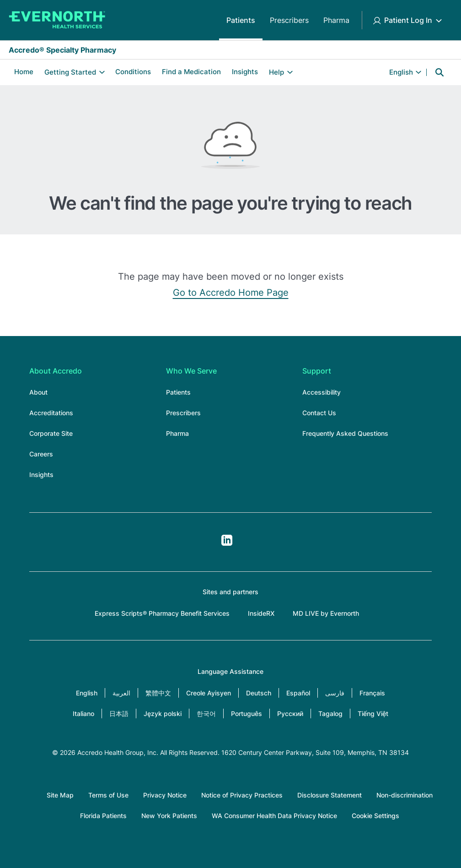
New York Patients (169, 816)
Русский (290, 713)
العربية (121, 693)
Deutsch (259, 693)
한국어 (206, 713)
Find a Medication (191, 72)
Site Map (60, 795)
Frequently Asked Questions (345, 433)
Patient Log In (408, 20)
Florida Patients (103, 816)
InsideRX (261, 613)
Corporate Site (51, 433)
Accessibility (322, 392)
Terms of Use (108, 795)
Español (298, 693)
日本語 (119, 713)
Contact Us (319, 413)
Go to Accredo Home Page (231, 293)
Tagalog (330, 713)
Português (247, 713)
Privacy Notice (165, 795)
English (87, 693)
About (38, 392)
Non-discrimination (405, 795)
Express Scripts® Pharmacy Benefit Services (162, 613)
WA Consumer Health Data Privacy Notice (274, 816)
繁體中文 (158, 693)
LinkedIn (227, 540)
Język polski (163, 713)
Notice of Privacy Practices (242, 795)
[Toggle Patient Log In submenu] (439, 20)
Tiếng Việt (373, 713)
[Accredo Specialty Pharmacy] (57, 20)
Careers (41, 454)
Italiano (83, 713)
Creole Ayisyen (209, 693)
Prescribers (289, 20)
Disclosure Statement (330, 795)
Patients (241, 20)
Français (372, 693)
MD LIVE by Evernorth (326, 613)
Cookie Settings (375, 816)
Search (440, 72)
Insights (245, 72)
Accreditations (51, 413)
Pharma (336, 20)
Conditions (133, 72)
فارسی (335, 693)
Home (24, 72)
